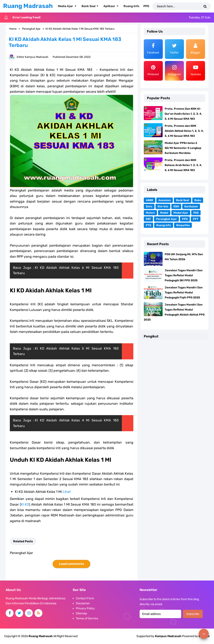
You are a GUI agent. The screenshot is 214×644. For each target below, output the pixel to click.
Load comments (72, 564)
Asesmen (165, 200)
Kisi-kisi (163, 206)
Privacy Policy (85, 608)
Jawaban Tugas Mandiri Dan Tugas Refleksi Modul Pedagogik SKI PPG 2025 (184, 275)
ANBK (150, 200)
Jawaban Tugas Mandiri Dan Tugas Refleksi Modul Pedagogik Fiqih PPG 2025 (184, 292)
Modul (164, 213)
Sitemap (81, 613)
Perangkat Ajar (166, 219)
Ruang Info (164, 225)
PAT (148, 219)
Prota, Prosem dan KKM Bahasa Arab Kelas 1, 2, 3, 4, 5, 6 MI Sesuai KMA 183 (183, 165)
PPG (185, 219)
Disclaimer (83, 603)
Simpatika (183, 225)
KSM (176, 206)
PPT (196, 219)
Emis (149, 206)
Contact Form (85, 598)
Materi (150, 213)
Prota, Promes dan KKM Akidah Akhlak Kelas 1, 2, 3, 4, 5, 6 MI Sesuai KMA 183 (184, 131)
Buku (198, 200)
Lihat (67, 492)
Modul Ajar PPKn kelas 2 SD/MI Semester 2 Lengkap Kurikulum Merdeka (183, 148)
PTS (148, 225)
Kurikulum (191, 206)
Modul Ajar (181, 213)
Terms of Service (87, 618)
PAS (196, 213)
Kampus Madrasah (168, 636)
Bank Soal (183, 200)
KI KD (25, 504)
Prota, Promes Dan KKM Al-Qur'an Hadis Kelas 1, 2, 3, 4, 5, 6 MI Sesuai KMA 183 (183, 114)
